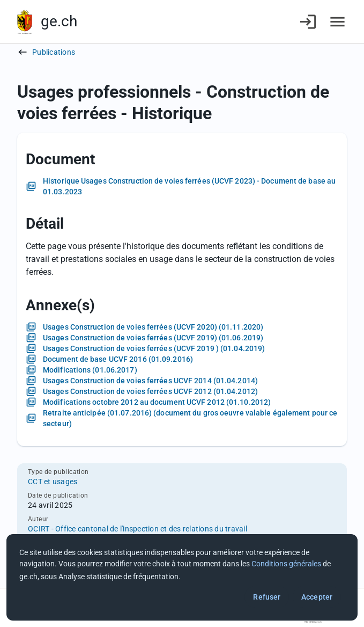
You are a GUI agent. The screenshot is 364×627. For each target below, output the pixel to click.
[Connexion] (308, 22)
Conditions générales (286, 564)
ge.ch (59, 21)
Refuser (267, 597)
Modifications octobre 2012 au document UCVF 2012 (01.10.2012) (157, 402)
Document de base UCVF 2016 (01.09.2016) (118, 359)
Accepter (317, 597)
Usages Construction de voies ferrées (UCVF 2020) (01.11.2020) (153, 327)
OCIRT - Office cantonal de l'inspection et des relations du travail (138, 529)
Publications (54, 52)
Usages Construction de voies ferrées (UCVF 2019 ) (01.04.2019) (154, 348)
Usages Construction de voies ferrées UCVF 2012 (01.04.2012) (150, 391)
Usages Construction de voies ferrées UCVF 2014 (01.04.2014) (150, 381)
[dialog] (182, 577)
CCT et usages (53, 482)
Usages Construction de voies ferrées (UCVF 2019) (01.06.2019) (153, 338)
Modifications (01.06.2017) (90, 370)
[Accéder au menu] (337, 22)
